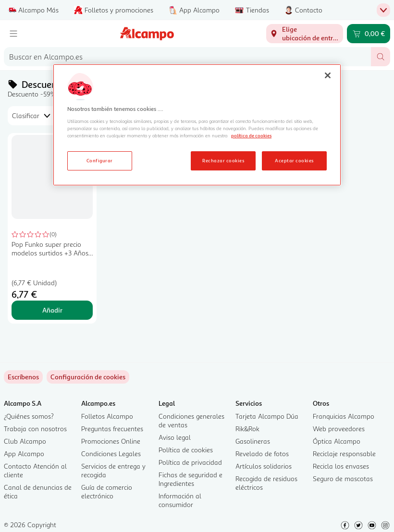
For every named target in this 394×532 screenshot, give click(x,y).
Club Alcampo (25, 441)
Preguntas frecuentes (112, 429)
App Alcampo (24, 453)
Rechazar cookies (223, 160)
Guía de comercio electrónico (107, 491)
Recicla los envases (341, 466)
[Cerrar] (328, 75)
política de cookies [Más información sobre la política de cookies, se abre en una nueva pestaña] (251, 135)
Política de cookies (186, 450)
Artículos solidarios (264, 466)
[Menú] (13, 34)
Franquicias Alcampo (344, 416)
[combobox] (187, 57)
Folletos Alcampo (107, 416)
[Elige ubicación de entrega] (305, 34)
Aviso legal (175, 437)
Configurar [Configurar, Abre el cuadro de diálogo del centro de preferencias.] (100, 160)
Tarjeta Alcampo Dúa (267, 416)
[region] (197, 125)
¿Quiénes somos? (29, 416)
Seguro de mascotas (343, 478)
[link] (88, 377)
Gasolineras (253, 441)
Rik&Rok (247, 429)
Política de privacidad (190, 462)
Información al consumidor (180, 500)
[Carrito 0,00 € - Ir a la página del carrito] (369, 34)
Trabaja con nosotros (35, 429)
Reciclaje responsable (344, 453)
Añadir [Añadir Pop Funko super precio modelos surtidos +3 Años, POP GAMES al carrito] (52, 310)
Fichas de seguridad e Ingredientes (191, 479)
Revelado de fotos (262, 453)
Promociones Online (111, 441)
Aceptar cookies (294, 160)
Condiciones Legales (111, 453)
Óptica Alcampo (337, 441)
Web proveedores (339, 429)
